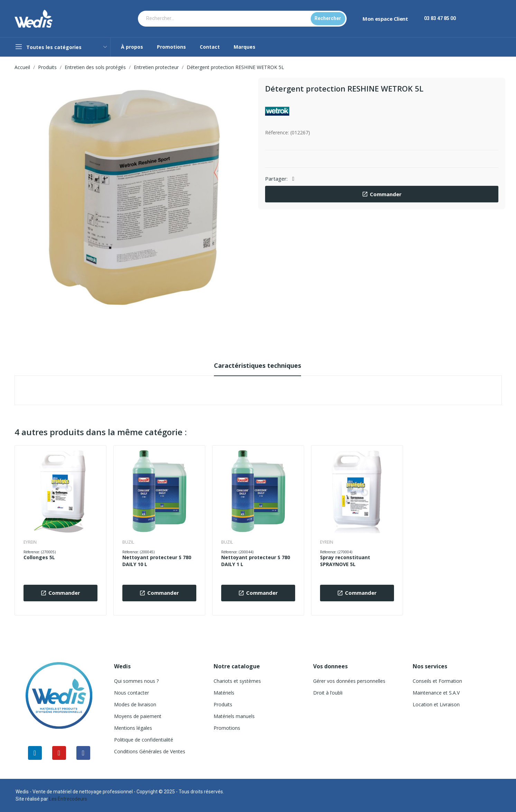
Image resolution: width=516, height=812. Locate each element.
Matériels (224, 693)
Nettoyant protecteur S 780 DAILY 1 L (256, 561)
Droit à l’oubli (328, 693)
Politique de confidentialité (144, 740)
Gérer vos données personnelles (349, 681)
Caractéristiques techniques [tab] (257, 365)
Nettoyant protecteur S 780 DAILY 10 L (157, 561)
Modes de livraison (135, 704)
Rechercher (328, 18)
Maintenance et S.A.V (436, 693)
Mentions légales (133, 728)
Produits (223, 704)
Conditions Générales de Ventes (150, 751)
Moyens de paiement (138, 716)
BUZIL (128, 542)
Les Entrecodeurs (68, 799)
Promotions (227, 728)
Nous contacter (132, 693)
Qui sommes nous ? (136, 681)
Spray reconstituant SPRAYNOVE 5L (345, 561)
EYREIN (30, 542)
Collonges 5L (39, 557)
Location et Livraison (436, 704)
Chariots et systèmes (237, 681)
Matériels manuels (234, 716)
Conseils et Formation (437, 681)
